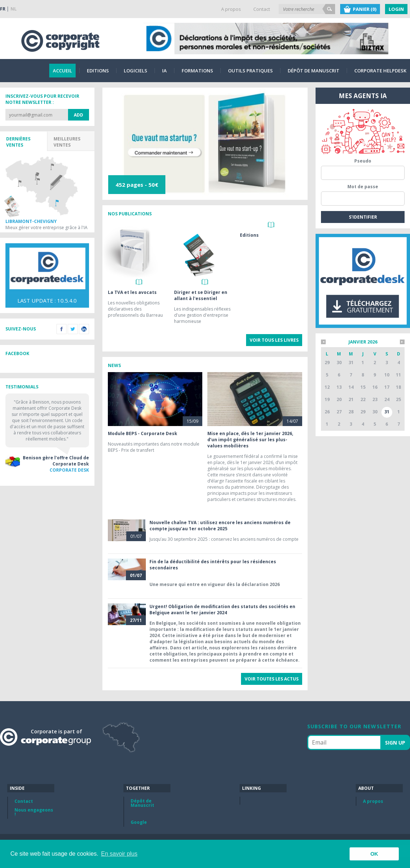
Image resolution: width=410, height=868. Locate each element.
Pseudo (363, 161)
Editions (98, 71)
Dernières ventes (18, 142)
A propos (231, 9)
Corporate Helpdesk (380, 71)
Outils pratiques (250, 71)
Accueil (62, 71)
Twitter (73, 329)
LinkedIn (84, 329)
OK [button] (374, 854)
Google (139, 822)
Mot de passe (363, 187)
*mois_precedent (323, 342)
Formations (197, 71)
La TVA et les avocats (132, 292)
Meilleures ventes (67, 142)
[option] (205, 144)
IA (164, 71)
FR (3, 9)
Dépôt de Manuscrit (314, 71)
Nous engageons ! (34, 812)
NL (14, 9)
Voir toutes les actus (272, 679)
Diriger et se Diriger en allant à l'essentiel (201, 295)
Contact (262, 9)
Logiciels (136, 71)
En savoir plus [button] (119, 854)
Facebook (62, 329)
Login (396, 9)
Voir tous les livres (274, 340)
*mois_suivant (402, 342)
